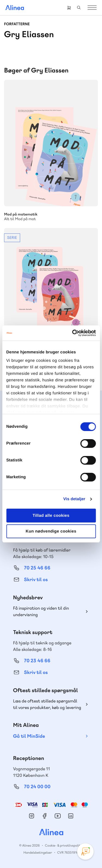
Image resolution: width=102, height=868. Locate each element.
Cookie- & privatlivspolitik (64, 845)
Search (79, 8)
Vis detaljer (74, 499)
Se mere (51, 299)
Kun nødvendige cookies (51, 531)
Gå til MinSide (29, 736)
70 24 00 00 (37, 787)
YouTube (58, 816)
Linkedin (71, 816)
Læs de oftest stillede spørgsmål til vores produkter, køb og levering (47, 704)
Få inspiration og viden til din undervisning (41, 611)
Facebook (45, 816)
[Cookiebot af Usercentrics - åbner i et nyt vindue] (73, 333)
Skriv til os (36, 580)
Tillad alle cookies (51, 516)
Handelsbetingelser (38, 853)
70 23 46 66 (37, 661)
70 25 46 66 (37, 568)
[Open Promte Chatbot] (85, 851)
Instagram (32, 816)
